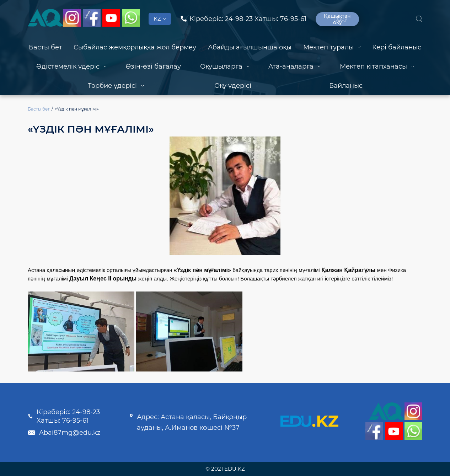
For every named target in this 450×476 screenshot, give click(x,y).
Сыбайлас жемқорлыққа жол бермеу (135, 47)
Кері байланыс (397, 47)
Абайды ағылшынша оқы (250, 47)
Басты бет (45, 47)
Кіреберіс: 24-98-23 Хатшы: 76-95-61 (64, 416)
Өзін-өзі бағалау (153, 66)
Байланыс (346, 86)
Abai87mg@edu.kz (64, 433)
